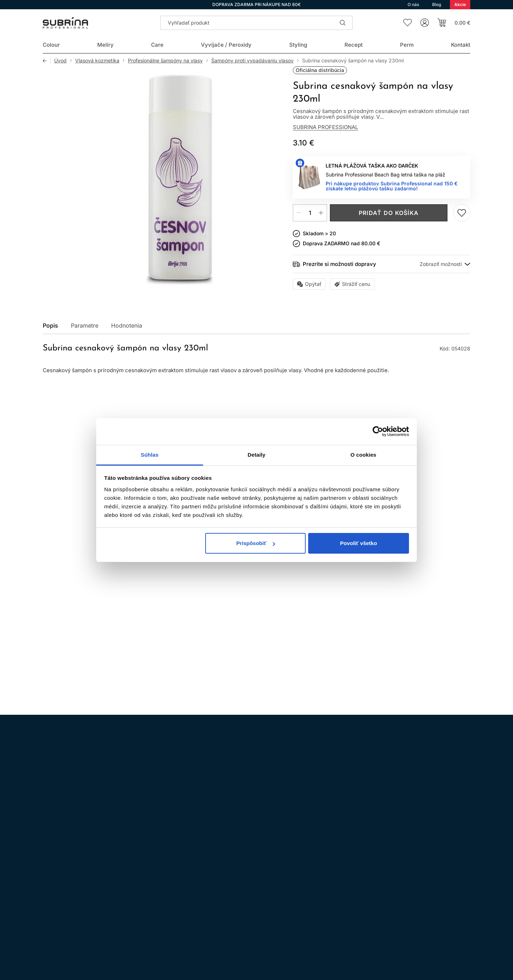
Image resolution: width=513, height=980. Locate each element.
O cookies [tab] (364, 455)
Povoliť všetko (358, 543)
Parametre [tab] (85, 325)
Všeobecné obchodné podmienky (250, 869)
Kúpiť (73, 630)
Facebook (69, 878)
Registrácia (448, 915)
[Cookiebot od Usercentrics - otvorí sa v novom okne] (378, 431)
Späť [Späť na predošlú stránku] (47, 61)
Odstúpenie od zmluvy (237, 899)
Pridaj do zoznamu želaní (462, 213)
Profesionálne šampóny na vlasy (165, 61)
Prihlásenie (400, 915)
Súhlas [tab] (150, 455)
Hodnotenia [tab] (127, 325)
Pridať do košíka (389, 213)
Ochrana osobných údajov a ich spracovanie (263, 879)
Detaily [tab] (256, 455)
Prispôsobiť (256, 543)
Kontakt (220, 919)
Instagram (49, 878)
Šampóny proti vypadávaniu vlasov (252, 61)
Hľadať (343, 23)
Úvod (60, 61)
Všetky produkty (443, 422)
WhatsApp (89, 878)
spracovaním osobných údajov (335, 787)
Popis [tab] (50, 325)
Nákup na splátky (232, 889)
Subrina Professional (325, 127)
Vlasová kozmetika (97, 61)
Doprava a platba (231, 909)
